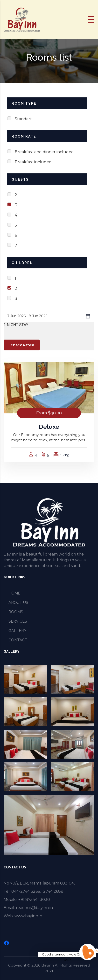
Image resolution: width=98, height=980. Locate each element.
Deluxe (49, 427)
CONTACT (18, 640)
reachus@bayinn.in (34, 908)
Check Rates (23, 345)
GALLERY (17, 631)
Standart (23, 119)
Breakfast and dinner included (44, 152)
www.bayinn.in (28, 916)
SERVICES (18, 621)
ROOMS (16, 612)
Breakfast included (33, 162)
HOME (14, 593)
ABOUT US (18, 603)
